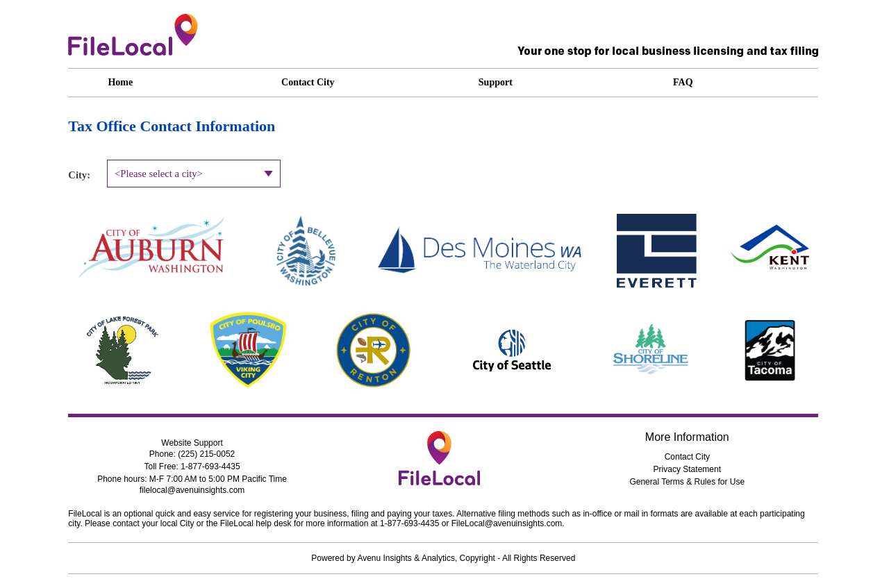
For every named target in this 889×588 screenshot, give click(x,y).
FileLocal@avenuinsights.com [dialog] (507, 523)
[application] (537, 83)
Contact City (687, 457)
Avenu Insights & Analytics (406, 558)
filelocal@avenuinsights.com (192, 490)
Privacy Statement (687, 469)
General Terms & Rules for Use (687, 482)
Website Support (192, 443)
